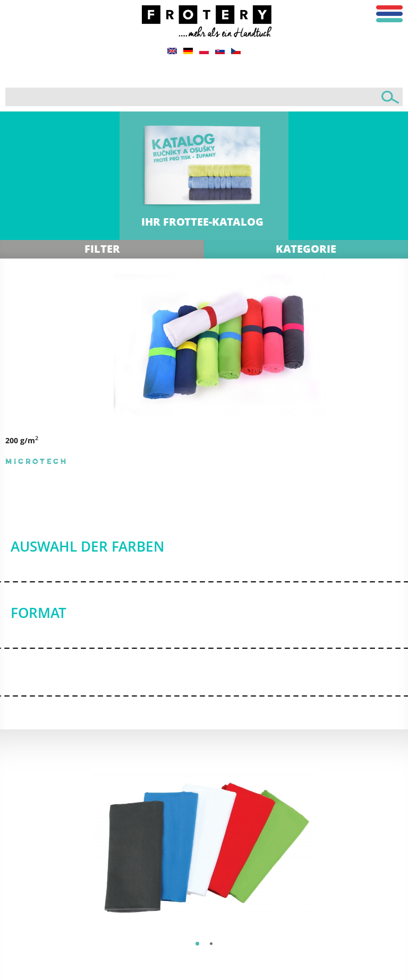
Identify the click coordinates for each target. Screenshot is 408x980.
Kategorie (306, 249)
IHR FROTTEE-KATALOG (202, 222)
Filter (102, 249)
